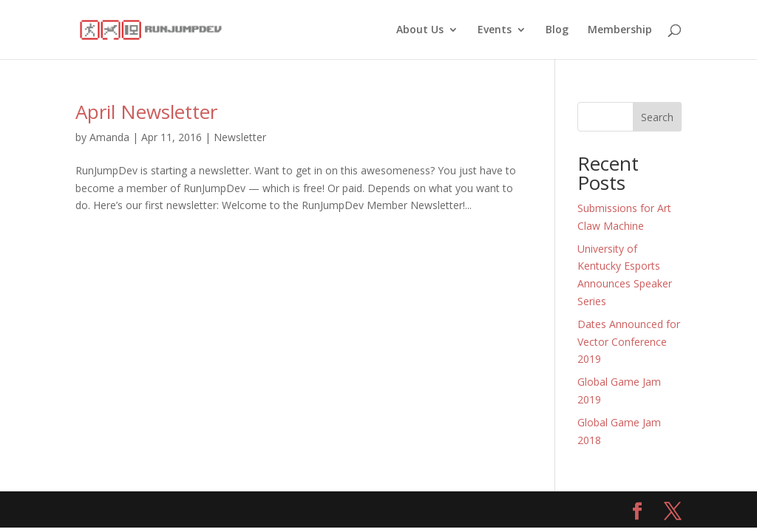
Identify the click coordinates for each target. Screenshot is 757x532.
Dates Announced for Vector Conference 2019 (629, 342)
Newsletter (240, 137)
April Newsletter (146, 112)
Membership (620, 30)
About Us (420, 30)
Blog (557, 30)
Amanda (109, 137)
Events (495, 30)
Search (657, 117)
